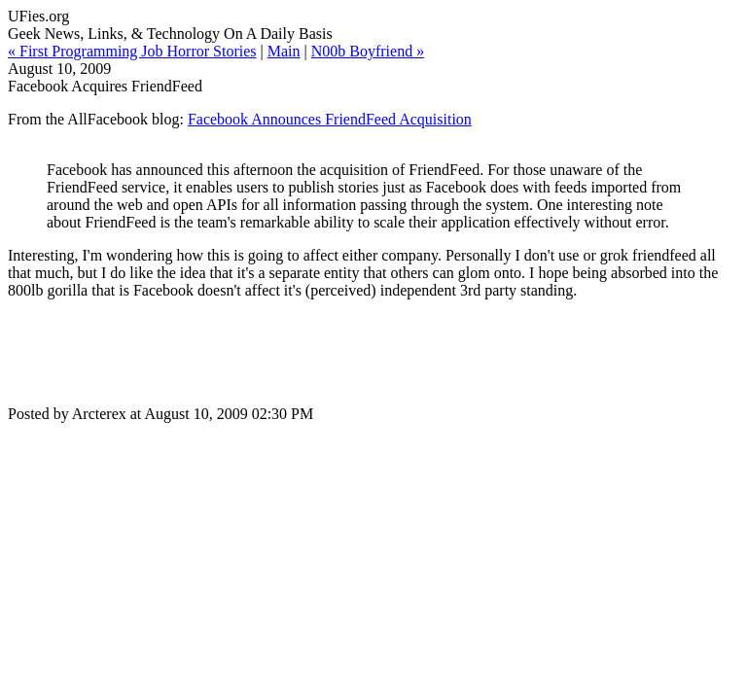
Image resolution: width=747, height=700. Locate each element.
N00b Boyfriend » (368, 51)
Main (284, 51)
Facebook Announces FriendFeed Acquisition (330, 119)
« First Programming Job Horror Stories (132, 51)
